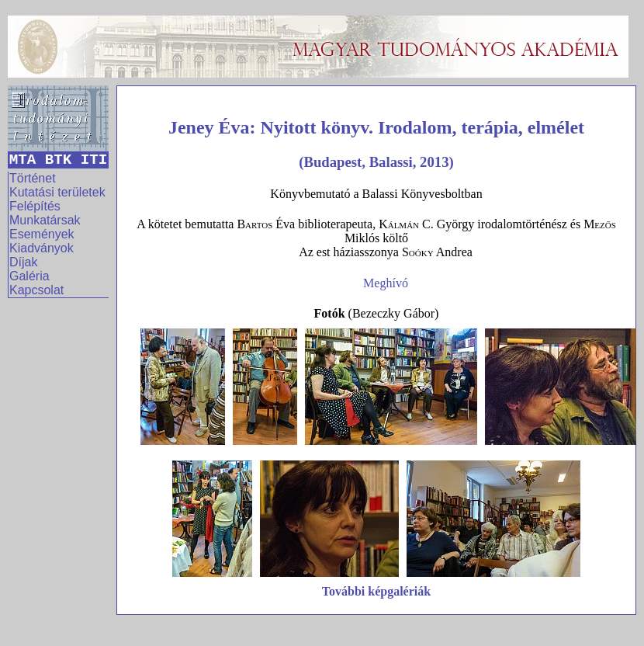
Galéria (29, 276)
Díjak (23, 262)
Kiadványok (42, 248)
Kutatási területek (57, 192)
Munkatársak (45, 220)
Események (42, 234)
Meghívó (386, 283)
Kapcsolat (36, 290)
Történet (33, 178)
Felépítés (35, 206)
